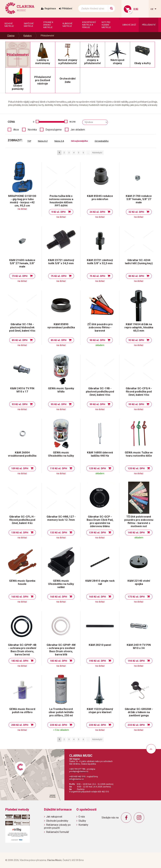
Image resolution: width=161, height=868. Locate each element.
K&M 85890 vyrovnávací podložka (61, 326)
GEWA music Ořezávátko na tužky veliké (61, 584)
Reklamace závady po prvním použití (57, 826)
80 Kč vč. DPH (136, 276)
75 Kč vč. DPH (59, 276)
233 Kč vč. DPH (136, 725)
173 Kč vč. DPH (136, 597)
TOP (29, 141)
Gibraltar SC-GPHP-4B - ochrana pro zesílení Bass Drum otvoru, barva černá (22, 650)
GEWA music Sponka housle (22, 582)
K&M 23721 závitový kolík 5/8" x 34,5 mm (61, 262)
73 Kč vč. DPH (20, 276)
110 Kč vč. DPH (58, 468)
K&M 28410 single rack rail (100, 582)
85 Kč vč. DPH (20, 340)
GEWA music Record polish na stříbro (22, 711)
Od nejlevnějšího (79, 141)
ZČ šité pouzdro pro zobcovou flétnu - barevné (100, 327)
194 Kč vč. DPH (136, 661)
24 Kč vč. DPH (97, 212)
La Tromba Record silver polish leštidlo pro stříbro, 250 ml (61, 712)
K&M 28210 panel (100, 645)
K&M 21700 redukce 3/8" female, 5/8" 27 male (139, 199)
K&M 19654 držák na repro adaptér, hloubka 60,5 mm (139, 327)
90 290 (72, 122)
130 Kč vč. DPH (20, 533)
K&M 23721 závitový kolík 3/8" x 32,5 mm (100, 262)
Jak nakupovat (54, 817)
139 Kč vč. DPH (97, 533)
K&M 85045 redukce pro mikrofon (100, 198)
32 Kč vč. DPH (136, 212)
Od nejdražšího (102, 141)
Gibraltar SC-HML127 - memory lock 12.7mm (61, 518)
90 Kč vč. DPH (97, 340)
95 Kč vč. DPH (59, 404)
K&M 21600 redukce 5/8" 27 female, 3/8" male (22, 263)
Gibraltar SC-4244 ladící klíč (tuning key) (139, 262)
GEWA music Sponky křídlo (61, 390)
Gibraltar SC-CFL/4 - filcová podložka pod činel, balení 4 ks (22, 520)
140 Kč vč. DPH (136, 533)
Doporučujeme (54, 130)
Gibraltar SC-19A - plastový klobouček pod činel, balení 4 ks (22, 327)
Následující (97, 153)
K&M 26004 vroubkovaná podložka (22, 454)
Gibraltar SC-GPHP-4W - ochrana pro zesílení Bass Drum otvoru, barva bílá (61, 650)
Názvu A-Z (43, 141)
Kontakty (83, 825)
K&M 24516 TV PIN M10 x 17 (22, 390)
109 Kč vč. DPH (20, 468)
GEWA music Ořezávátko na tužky (61, 454)
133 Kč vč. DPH (58, 533)
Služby (82, 821)
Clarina (11, 36)
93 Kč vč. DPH (136, 340)
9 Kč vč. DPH (58, 212)
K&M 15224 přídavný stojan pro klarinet (100, 711)
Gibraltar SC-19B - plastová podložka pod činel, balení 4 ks (100, 392)
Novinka (32, 130)
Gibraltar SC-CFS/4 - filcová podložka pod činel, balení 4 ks (139, 392)
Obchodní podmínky (57, 821)
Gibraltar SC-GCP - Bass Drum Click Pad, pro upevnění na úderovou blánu (100, 521)
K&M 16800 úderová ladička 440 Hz (100, 454)
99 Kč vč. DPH (97, 404)
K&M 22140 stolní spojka (139, 582)
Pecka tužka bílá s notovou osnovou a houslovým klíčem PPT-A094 (61, 201)
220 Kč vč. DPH (58, 725)
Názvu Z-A (59, 141)
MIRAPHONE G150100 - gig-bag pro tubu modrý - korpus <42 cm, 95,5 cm (22, 201)
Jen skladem (78, 130)
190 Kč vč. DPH (97, 661)
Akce (16, 130)
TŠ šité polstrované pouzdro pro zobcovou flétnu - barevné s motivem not (139, 521)
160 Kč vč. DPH (20, 597)
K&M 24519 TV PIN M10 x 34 (139, 646)
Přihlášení (67, 8)
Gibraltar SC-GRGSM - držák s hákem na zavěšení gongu (139, 712)
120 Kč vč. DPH (97, 468)
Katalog (28, 36)
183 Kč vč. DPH (20, 661)
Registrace (50, 8)
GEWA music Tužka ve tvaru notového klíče (139, 454)
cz (152, 9)
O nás (82, 817)
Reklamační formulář (58, 832)
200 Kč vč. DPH (20, 725)
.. (88, 153)
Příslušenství (47, 36)
